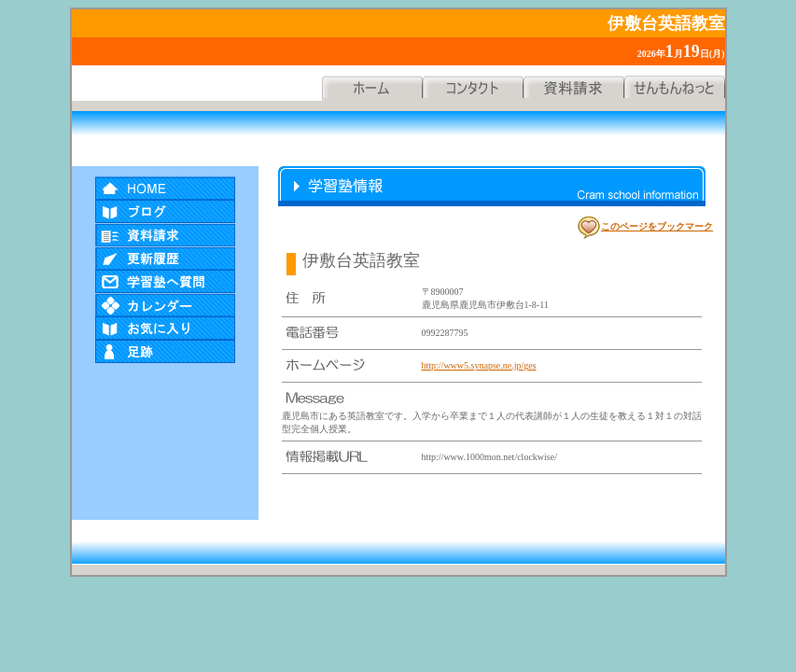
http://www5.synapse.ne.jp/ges (479, 365)
